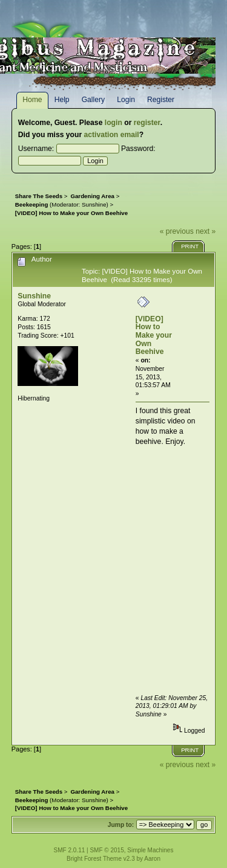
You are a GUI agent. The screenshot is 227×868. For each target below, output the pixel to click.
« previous (177, 231)
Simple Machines (150, 850)
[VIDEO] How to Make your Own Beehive (154, 336)
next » (206, 231)
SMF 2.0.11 (70, 850)
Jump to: (121, 825)
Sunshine (94, 204)
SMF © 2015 (107, 850)
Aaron (152, 859)
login (113, 123)
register (147, 123)
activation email (112, 135)
